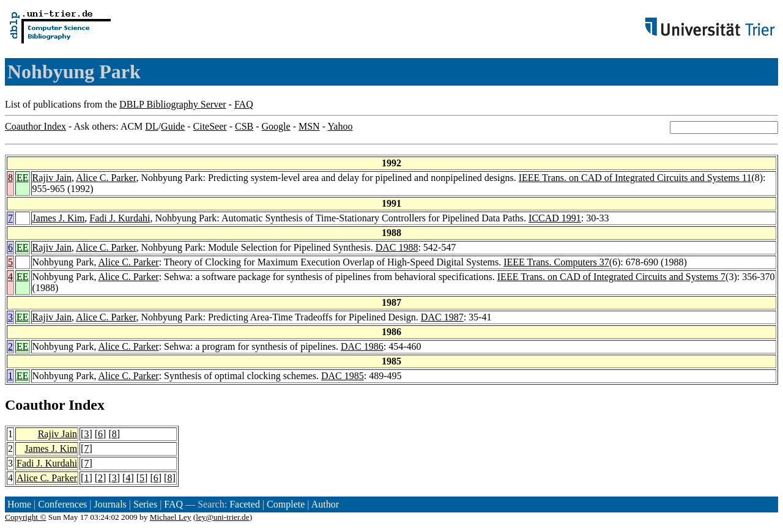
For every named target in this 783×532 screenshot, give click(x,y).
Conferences (62, 504)
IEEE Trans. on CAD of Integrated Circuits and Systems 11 (635, 178)
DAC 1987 (442, 317)
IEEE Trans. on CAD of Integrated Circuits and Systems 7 (611, 277)
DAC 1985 (343, 376)
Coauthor (35, 405)
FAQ (244, 104)
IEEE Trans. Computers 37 (556, 262)
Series (145, 504)
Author (325, 504)
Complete (286, 504)
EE (23, 178)
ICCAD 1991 (555, 218)
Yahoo (340, 126)
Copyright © (26, 517)
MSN (309, 126)
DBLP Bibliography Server (173, 104)
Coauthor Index (35, 126)
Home (19, 504)
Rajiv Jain (52, 178)
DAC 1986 (362, 346)
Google (276, 126)
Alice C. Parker (106, 178)
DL (151, 126)
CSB (244, 126)
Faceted (245, 504)
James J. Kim (59, 218)
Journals (110, 504)
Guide (173, 126)
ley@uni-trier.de (222, 517)
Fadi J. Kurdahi (120, 218)
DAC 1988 (397, 247)
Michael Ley (171, 517)
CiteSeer (210, 126)
